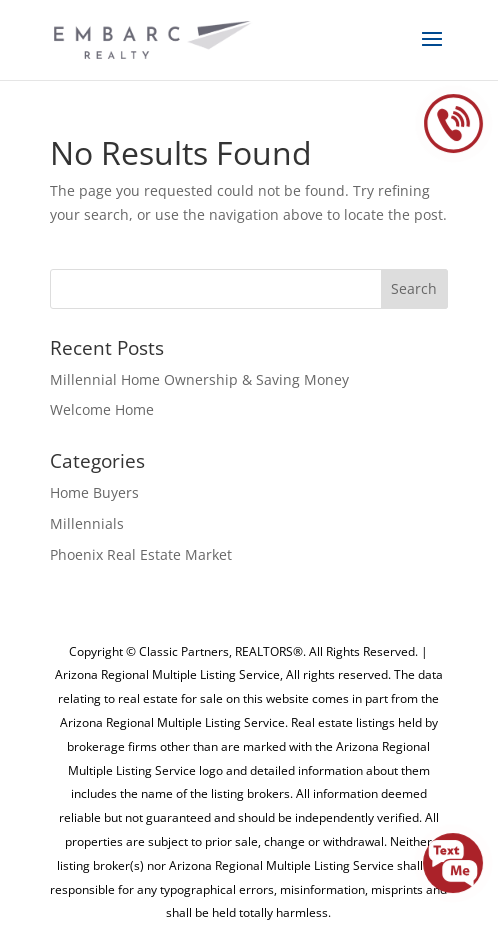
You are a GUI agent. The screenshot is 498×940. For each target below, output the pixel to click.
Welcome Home (102, 409)
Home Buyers (94, 492)
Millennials (87, 523)
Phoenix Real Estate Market (141, 554)
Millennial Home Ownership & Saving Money (199, 379)
